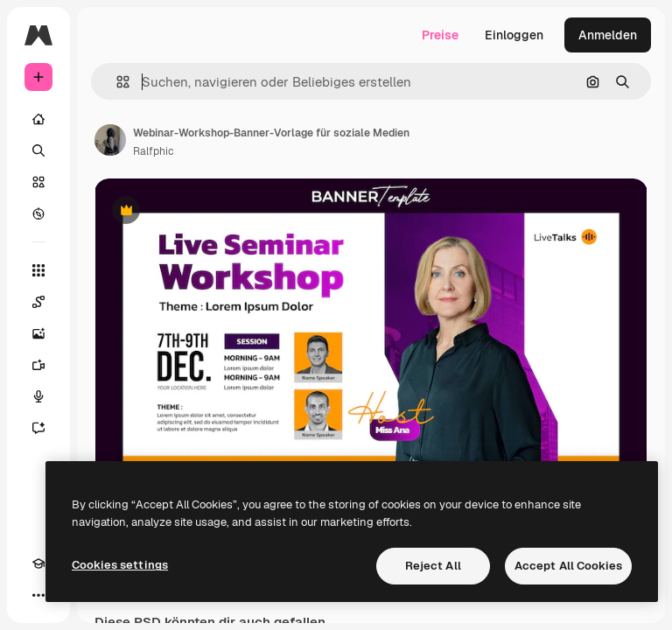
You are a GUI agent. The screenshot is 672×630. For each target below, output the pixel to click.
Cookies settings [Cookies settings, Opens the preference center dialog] (120, 565)
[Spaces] (38, 302)
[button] (116, 82)
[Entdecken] (38, 213)
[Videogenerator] (38, 365)
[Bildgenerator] (38, 333)
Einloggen (514, 35)
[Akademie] (38, 563)
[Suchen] (38, 150)
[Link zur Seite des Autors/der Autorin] (110, 140)
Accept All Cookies (568, 566)
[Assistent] (38, 428)
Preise (440, 35)
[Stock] (38, 182)
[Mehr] (38, 595)
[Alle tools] (38, 270)
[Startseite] (38, 119)
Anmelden (608, 35)
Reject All (433, 566)
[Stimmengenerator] (38, 396)
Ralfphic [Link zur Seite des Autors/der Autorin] (154, 151)
